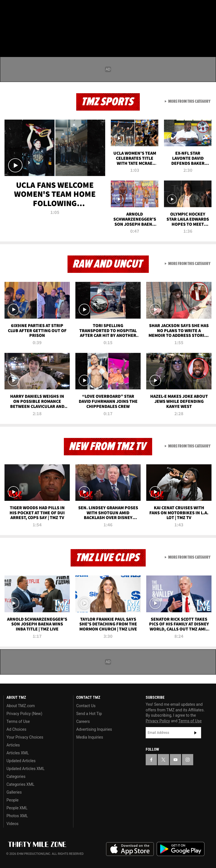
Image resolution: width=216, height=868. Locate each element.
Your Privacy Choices (25, 737)
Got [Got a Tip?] (19, 24)
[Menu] (8, 38)
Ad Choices (16, 729)
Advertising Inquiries (94, 729)
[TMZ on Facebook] (9, 9)
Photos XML (17, 816)
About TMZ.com (21, 706)
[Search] (208, 38)
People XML (17, 808)
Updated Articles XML (25, 769)
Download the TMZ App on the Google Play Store (181, 849)
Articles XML (18, 753)
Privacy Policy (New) (24, 714)
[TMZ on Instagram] (49, 9)
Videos (13, 824)
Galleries (14, 792)
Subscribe (195, 733)
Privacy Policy (158, 721)
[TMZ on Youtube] (36, 9)
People (13, 800)
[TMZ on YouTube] (175, 760)
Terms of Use (18, 721)
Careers (83, 721)
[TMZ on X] (22, 9)
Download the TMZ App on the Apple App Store (130, 849)
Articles (13, 745)
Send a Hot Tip (89, 714)
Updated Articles (21, 761)
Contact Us (86, 706)
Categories (16, 776)
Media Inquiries (90, 737)
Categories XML (20, 784)
